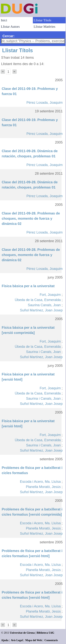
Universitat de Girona (22, 633)
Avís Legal (17, 640)
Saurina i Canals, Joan (43, 352)
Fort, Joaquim (50, 295)
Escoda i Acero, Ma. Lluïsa (40, 482)
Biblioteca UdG (45, 633)
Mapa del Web (34, 640)
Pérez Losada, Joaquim (44, 102)
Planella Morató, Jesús (43, 487)
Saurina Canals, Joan (44, 305)
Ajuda (5, 640)
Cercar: (8, 36)
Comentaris (51, 640)
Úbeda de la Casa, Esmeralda (38, 300)
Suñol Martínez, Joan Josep (41, 310)
